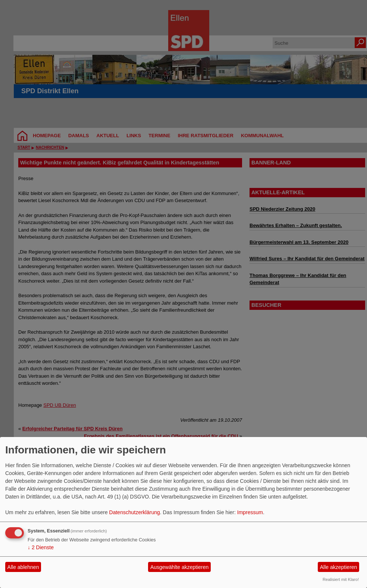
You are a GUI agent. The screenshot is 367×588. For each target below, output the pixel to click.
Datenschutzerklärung (135, 512)
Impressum (250, 512)
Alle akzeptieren (339, 567)
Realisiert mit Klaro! (341, 579)
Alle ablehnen (23, 567)
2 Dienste (41, 547)
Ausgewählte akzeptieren (179, 567)
